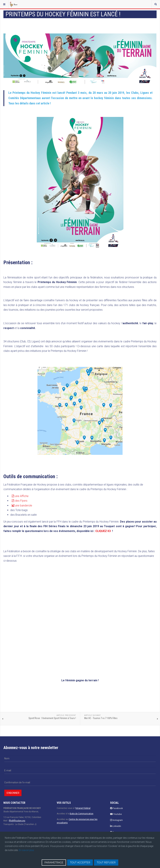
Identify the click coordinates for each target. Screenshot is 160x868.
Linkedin (116, 826)
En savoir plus (26, 850)
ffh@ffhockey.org (17, 821)
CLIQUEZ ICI (103, 531)
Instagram (116, 820)
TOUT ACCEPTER (80, 863)
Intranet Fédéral (83, 808)
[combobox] (156, 4)
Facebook (116, 808)
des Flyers (19, 501)
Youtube (116, 814)
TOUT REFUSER (106, 863)
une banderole (22, 505)
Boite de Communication (82, 814)
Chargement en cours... (63, 616)
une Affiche (20, 496)
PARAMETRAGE (54, 863)
